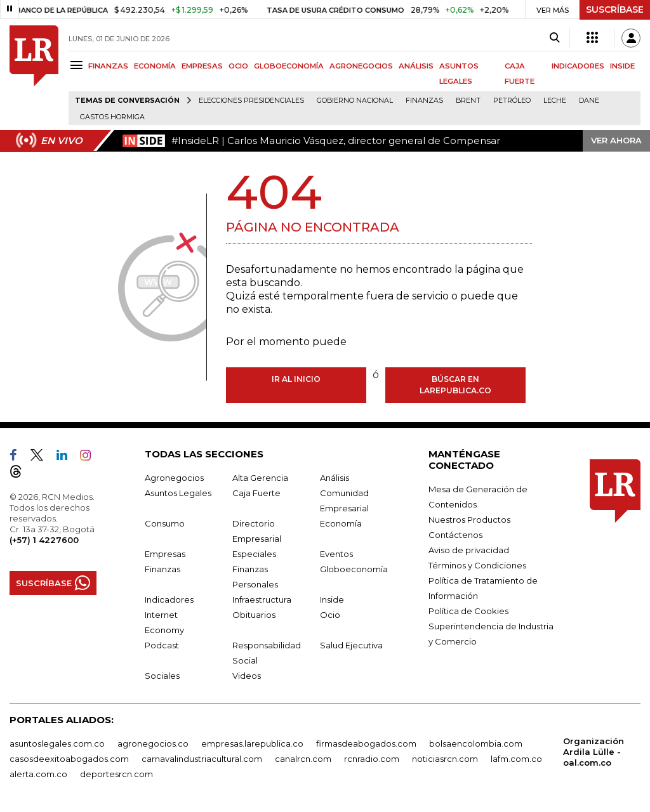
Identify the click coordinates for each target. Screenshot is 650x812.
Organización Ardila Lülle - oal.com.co (594, 752)
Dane (589, 101)
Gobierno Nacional (355, 101)
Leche (555, 101)
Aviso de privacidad (469, 550)
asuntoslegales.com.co (57, 743)
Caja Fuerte (256, 493)
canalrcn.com (303, 759)
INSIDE (622, 66)
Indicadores (169, 599)
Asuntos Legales (178, 493)
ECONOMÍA (155, 66)
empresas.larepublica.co (252, 743)
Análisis (335, 478)
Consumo (165, 523)
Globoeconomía (354, 569)
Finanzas (424, 101)
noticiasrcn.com (445, 759)
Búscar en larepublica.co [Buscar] (455, 385)
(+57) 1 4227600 (44, 540)
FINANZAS (108, 66)
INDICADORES (578, 66)
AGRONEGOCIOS (361, 66)
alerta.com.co (38, 774)
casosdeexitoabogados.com (69, 759)
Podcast (162, 645)
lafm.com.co (516, 759)
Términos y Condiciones (477, 565)
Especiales (254, 554)
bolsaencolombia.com (476, 743)
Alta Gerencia (260, 478)
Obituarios (254, 615)
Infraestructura (262, 599)
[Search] (554, 38)
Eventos (336, 554)
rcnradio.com (372, 759)
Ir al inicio (296, 379)
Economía (341, 523)
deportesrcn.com (116, 774)
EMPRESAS (202, 66)
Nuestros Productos (469, 520)
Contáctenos (455, 535)
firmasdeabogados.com (366, 743)
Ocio (330, 615)
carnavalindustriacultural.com (202, 759)
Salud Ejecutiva (351, 645)
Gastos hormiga (112, 117)
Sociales (162, 676)
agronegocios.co (153, 743)
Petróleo (512, 101)
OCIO (238, 66)
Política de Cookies (468, 611)
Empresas (165, 554)
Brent (468, 101)
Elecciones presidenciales (251, 101)
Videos (247, 676)
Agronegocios (174, 478)
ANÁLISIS (416, 66)
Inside (332, 599)
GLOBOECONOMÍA (289, 66)
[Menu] (78, 65)
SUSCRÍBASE (615, 10)
